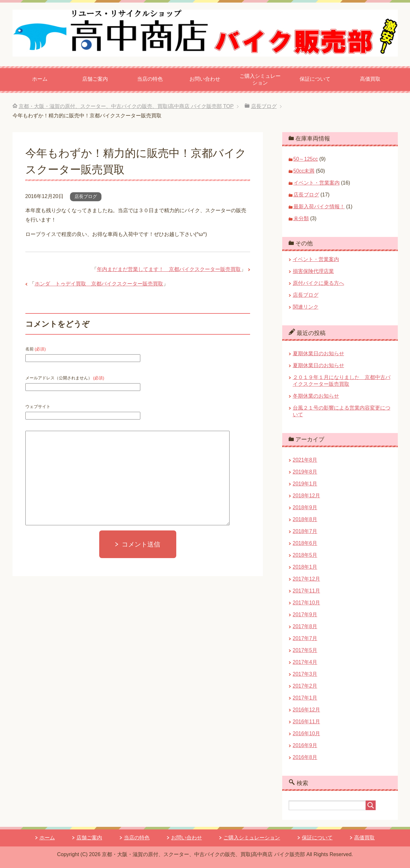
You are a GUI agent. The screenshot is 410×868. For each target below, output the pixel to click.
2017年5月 (305, 650)
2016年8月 (305, 757)
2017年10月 (306, 603)
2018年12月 (306, 496)
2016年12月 (306, 710)
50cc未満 (304, 171)
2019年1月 (305, 484)
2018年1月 (305, 567)
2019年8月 (305, 472)
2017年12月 (306, 579)
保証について (315, 79)
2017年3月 (305, 674)
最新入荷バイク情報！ (319, 207)
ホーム (40, 79)
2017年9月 (305, 615)
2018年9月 (305, 507)
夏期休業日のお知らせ (318, 353)
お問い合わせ (205, 79)
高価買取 (370, 79)
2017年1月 (305, 698)
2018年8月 (305, 519)
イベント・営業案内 (317, 183)
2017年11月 (306, 591)
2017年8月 (305, 626)
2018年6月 (305, 543)
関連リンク (306, 307)
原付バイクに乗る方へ (318, 283)
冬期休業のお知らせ (316, 396)
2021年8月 (305, 460)
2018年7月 (305, 531)
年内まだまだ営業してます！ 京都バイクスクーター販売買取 (169, 269)
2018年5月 (305, 555)
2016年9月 (305, 745)
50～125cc (306, 159)
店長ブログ (86, 196)
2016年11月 (306, 722)
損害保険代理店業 (313, 271)
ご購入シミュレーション (260, 79)
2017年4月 (305, 662)
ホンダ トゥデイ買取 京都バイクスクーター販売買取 (99, 284)
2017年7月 (305, 638)
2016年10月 (306, 733)
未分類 (301, 218)
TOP (126, 106)
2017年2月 (305, 686)
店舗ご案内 (95, 79)
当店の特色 (150, 79)
